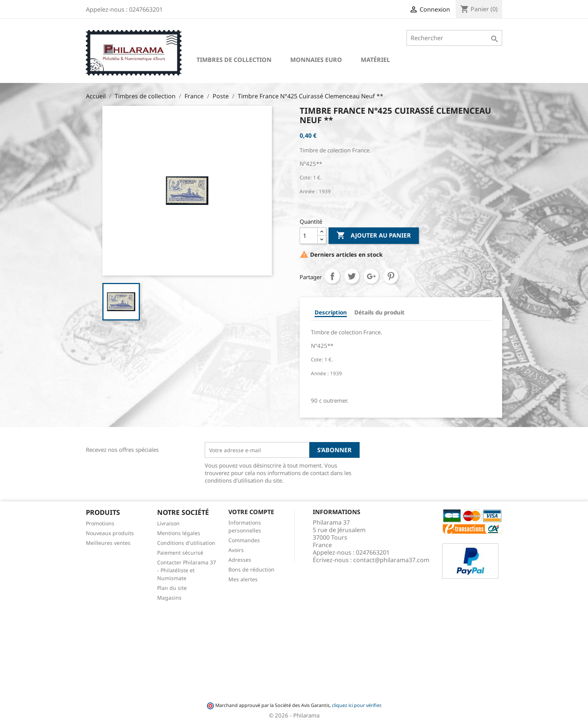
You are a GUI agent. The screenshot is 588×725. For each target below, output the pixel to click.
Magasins (169, 598)
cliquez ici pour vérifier (356, 705)
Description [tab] (331, 312)
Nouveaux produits (110, 533)
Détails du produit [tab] (379, 312)
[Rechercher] (454, 38)
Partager (332, 276)
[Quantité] (309, 236)
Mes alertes (243, 579)
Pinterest (391, 276)
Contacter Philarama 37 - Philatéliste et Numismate (187, 570)
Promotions (100, 523)
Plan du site (172, 588)
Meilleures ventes (108, 543)
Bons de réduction (251, 569)
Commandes (244, 540)
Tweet (352, 276)
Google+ (371, 276)
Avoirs (236, 550)
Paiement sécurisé (180, 553)
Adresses (240, 560)
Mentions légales (179, 533)
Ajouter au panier (374, 236)
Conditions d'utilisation (186, 543)
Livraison (168, 523)
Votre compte (251, 512)
